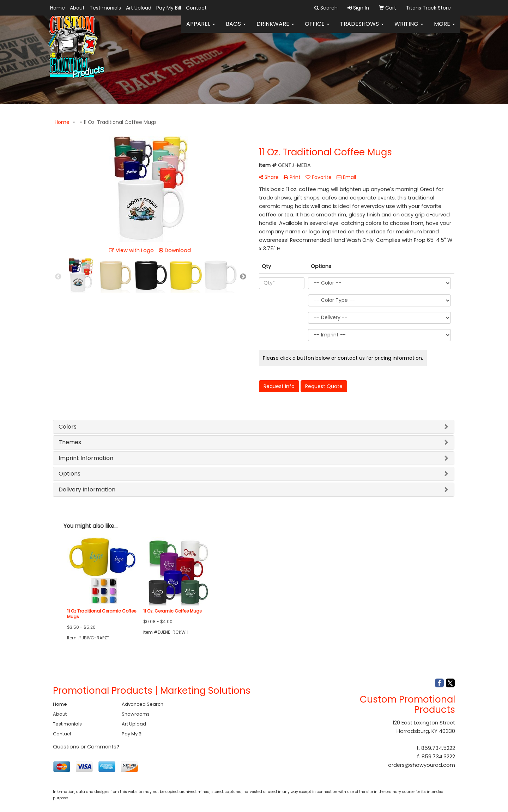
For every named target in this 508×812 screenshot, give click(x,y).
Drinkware (275, 28)
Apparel (201, 28)
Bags (236, 28)
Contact (196, 8)
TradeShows (362, 28)
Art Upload (139, 8)
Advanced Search (143, 704)
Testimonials (105, 8)
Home (58, 8)
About (77, 8)
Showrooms (136, 714)
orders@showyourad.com (422, 765)
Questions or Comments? (86, 747)
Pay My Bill (169, 8)
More (445, 28)
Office (317, 28)
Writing (409, 28)
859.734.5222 (438, 748)
